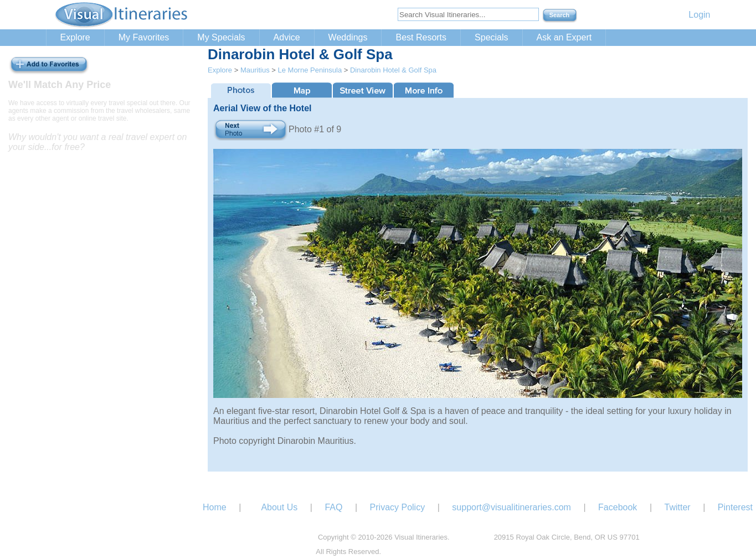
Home (215, 507)
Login (699, 15)
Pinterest (735, 507)
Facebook (618, 507)
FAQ (333, 507)
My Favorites (144, 37)
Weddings (348, 37)
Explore (75, 37)
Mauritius (255, 70)
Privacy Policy (398, 507)
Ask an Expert (564, 37)
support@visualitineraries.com (511, 507)
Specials (491, 37)
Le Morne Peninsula (310, 70)
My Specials (221, 37)
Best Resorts (421, 37)
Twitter (678, 507)
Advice (287, 37)
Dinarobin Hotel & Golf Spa (393, 70)
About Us (279, 507)
